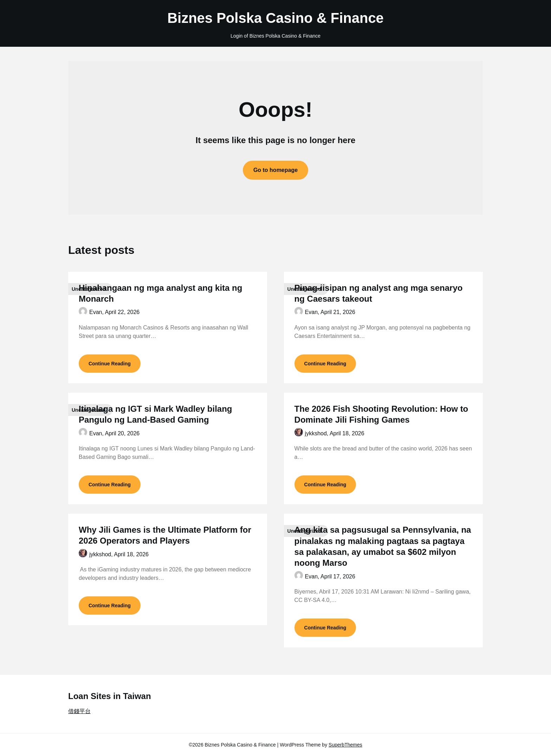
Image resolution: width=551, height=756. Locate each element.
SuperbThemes (345, 745)
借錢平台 (79, 711)
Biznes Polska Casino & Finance (275, 18)
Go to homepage (275, 170)
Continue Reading (110, 364)
